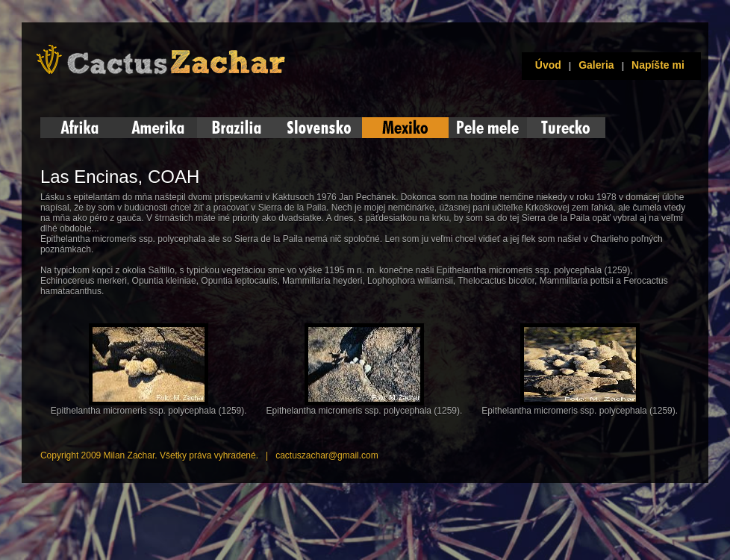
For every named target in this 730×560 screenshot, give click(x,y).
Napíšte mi (658, 65)
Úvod (545, 65)
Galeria (596, 65)
